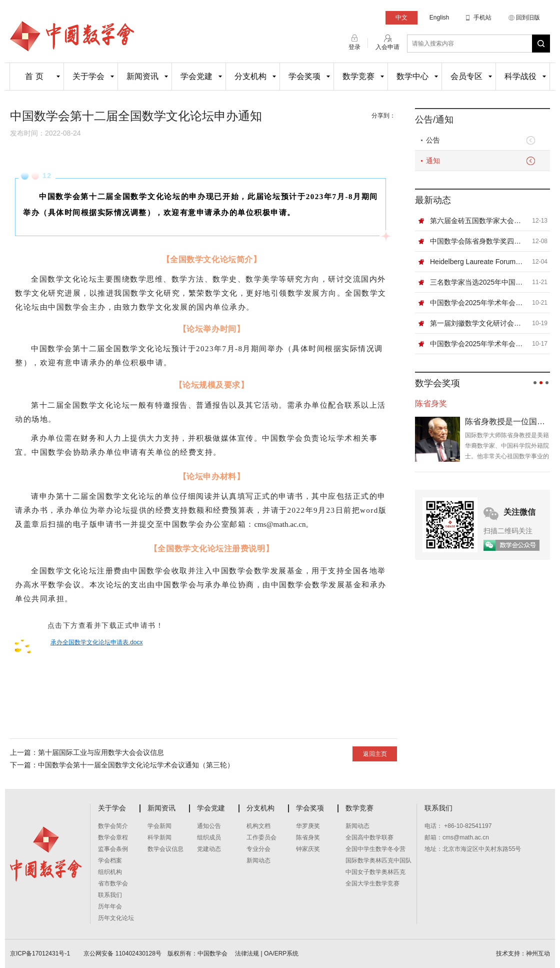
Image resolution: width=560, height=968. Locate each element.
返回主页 (375, 754)
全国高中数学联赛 (369, 837)
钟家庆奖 (308, 849)
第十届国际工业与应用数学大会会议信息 (101, 752)
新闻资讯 (142, 76)
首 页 (34, 76)
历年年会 (110, 906)
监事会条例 (113, 849)
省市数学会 (113, 883)
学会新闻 (159, 826)
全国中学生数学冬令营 (375, 849)
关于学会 (88, 76)
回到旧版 (528, 18)
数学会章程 (113, 837)
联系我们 (110, 895)
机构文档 (258, 826)
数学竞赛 (358, 76)
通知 (433, 161)
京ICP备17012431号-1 (41, 953)
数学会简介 (113, 826)
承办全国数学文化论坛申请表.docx (97, 642)
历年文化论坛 (116, 918)
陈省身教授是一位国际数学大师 (507, 421)
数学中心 (412, 76)
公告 (433, 140)
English (439, 18)
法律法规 (247, 953)
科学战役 (520, 76)
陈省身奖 (308, 837)
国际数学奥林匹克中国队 (378, 860)
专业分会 (258, 849)
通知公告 (209, 826)
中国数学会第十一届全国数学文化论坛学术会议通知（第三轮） (136, 765)
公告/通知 (434, 120)
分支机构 (250, 76)
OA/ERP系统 (281, 953)
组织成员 (209, 837)
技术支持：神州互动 (523, 953)
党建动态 (209, 849)
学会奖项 (304, 76)
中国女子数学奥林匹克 (375, 872)
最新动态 (433, 200)
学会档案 (110, 860)
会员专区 (466, 76)
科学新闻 (159, 837)
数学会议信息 (165, 849)
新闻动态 (258, 860)
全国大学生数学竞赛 (372, 883)
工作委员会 (261, 837)
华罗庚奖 (308, 826)
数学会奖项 (437, 383)
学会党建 (196, 76)
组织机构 (110, 872)
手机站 (482, 18)
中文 (401, 18)
